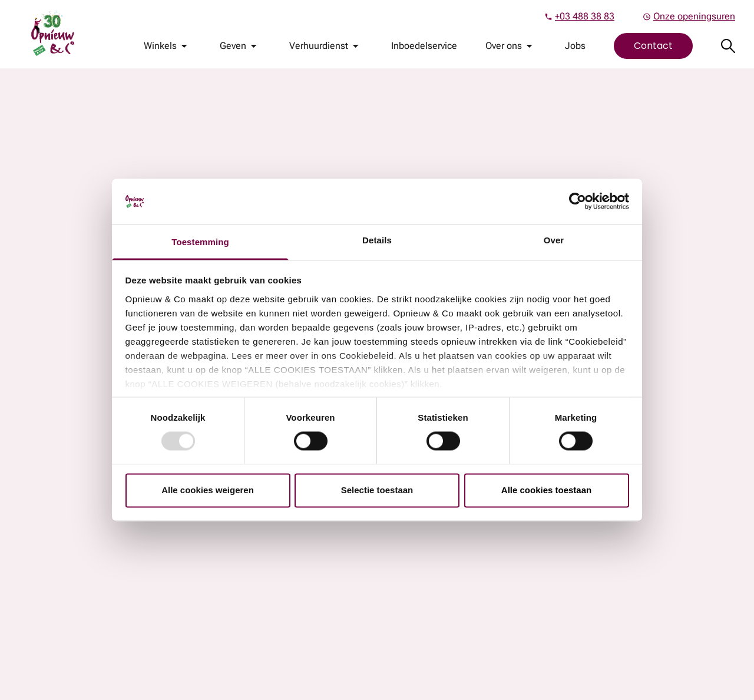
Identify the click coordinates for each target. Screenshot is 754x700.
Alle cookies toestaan (546, 490)
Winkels (160, 46)
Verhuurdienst (319, 46)
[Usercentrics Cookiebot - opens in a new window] (578, 202)
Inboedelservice (424, 46)
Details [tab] (377, 240)
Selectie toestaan (377, 490)
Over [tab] (554, 240)
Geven (233, 46)
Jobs (575, 46)
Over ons (504, 46)
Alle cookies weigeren (208, 490)
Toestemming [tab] (200, 242)
